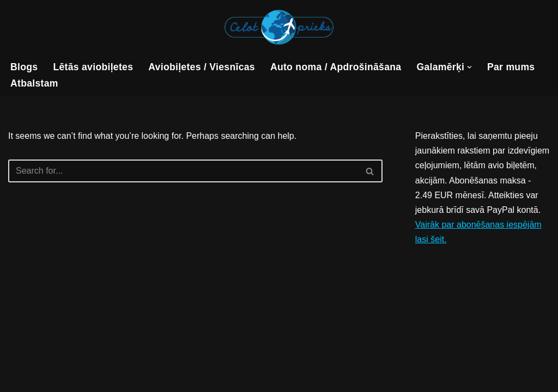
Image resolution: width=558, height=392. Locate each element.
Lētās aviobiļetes (93, 67)
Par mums (511, 67)
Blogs (24, 67)
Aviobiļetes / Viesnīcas (202, 67)
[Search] (183, 171)
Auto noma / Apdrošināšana (336, 67)
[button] (469, 67)
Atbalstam (34, 83)
